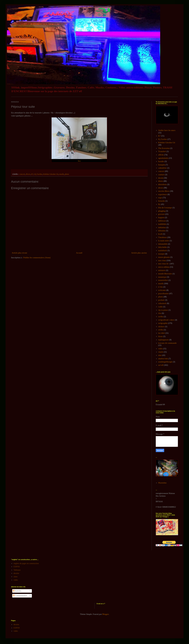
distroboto (162, 184)
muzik (62, 174)
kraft (160, 234)
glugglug (162, 211)
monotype (162, 277)
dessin (161, 178)
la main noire (164, 241)
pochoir (161, 300)
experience (163, 194)
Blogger (106, 614)
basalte (161, 161)
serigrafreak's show (166, 320)
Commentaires (20, 596)
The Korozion (164, 148)
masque (161, 254)
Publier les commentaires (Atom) (37, 258)
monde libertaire (165, 274)
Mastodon (162, 483)
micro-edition (164, 267)
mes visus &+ (164, 264)
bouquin (162, 165)
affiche (161, 155)
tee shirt (162, 333)
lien (79, 161)
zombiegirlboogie (165, 362)
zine (160, 355)
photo (67, 174)
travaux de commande (167, 343)
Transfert (162, 151)
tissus (161, 336)
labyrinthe (163, 247)
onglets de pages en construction (26, 563)
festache (162, 201)
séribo (161, 330)
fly (159, 204)
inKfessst (162, 221)
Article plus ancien (139, 253)
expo (160, 198)
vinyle (161, 352)
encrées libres (164, 191)
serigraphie (163, 323)
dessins (16, 573)
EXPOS (17, 567)
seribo (161, 317)
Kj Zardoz (38, 174)
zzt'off (161, 365)
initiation (162, 228)
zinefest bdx (163, 359)
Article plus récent (19, 253)
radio (160, 307)
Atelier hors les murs (167, 130)
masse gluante (164, 257)
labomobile (163, 244)
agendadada (163, 158)
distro (161, 181)
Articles (17, 591)
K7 (32, 174)
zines (16, 577)
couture (161, 175)
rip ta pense (163, 310)
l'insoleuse (162, 237)
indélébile (162, 224)
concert (22, 174)
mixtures (162, 270)
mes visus (162, 261)
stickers (161, 327)
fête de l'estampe (165, 208)
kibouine (162, 231)
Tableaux (17, 570)
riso (160, 313)
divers (28, 174)
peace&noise (163, 294)
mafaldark (163, 251)
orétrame (162, 290)
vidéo (160, 349)
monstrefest (163, 280)
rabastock (162, 303)
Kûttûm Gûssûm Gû (51, 174)
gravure (161, 214)
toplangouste (164, 340)
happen (161, 218)
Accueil (79, 253)
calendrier (162, 168)
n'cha (161, 287)
